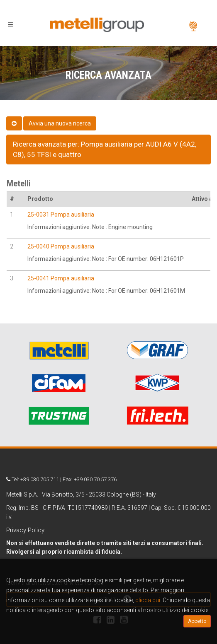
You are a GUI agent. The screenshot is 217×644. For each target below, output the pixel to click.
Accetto (197, 621)
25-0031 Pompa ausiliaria (61, 215)
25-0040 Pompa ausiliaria (61, 246)
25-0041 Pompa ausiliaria (61, 278)
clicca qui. (148, 600)
